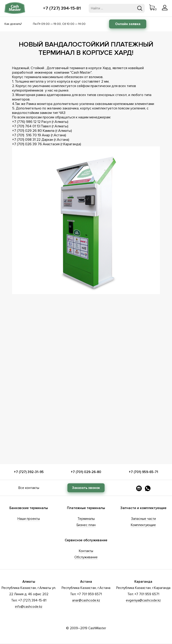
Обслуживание (86, 557)
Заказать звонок (86, 488)
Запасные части (143, 519)
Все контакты (29, 488)
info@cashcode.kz (29, 607)
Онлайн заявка (128, 24)
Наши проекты (29, 519)
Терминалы (86, 519)
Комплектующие (143, 525)
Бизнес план (86, 525)
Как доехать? (13, 24)
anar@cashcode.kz (86, 600)
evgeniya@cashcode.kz (143, 600)
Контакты (86, 551)
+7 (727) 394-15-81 (62, 8)
